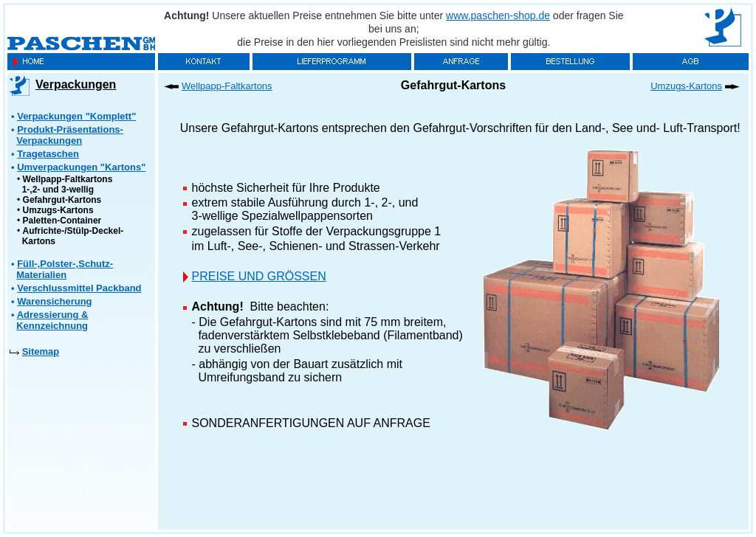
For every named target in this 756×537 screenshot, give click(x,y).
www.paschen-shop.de (498, 15)
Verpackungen (76, 84)
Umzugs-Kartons (58, 210)
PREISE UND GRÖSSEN (259, 276)
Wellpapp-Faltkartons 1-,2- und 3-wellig (65, 184)
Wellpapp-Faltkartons (227, 86)
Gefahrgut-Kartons (62, 200)
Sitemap (41, 351)
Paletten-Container (62, 221)
